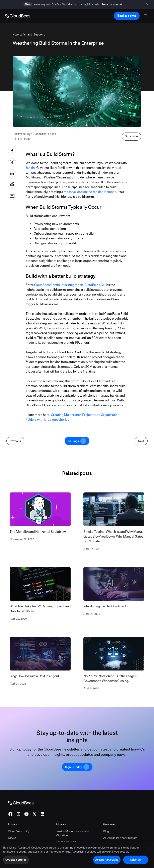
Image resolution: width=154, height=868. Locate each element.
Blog (106, 831)
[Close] (148, 849)
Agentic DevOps (66, 842)
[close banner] (148, 4)
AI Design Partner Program (120, 838)
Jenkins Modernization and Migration (72, 833)
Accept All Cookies (107, 860)
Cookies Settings (16, 860)
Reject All (136, 860)
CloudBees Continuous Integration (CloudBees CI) (69, 285)
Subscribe (131, 136)
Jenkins (31, 168)
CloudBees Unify (19, 831)
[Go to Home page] (18, 16)
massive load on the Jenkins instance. (90, 192)
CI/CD (12, 838)
